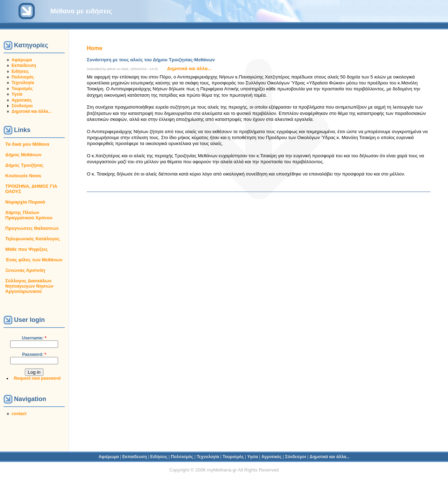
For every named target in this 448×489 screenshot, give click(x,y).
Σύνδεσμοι (22, 106)
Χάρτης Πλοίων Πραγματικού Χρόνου (29, 215)
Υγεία (17, 94)
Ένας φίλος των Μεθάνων (34, 260)
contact (19, 414)
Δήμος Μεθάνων (23, 155)
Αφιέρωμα (22, 60)
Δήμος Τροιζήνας (24, 165)
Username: (34, 338)
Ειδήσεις (20, 71)
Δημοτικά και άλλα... (31, 111)
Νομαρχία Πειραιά (25, 202)
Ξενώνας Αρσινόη (25, 270)
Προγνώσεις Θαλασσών (32, 228)
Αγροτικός (22, 100)
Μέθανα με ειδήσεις (81, 11)
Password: (34, 354)
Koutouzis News (23, 176)
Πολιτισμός (23, 77)
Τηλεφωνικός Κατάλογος (33, 239)
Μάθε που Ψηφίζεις (26, 249)
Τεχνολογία (23, 83)
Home (94, 48)
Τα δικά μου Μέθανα (27, 144)
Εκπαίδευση (24, 66)
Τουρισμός (22, 89)
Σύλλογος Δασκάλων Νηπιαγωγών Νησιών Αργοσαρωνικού (29, 286)
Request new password (37, 378)
